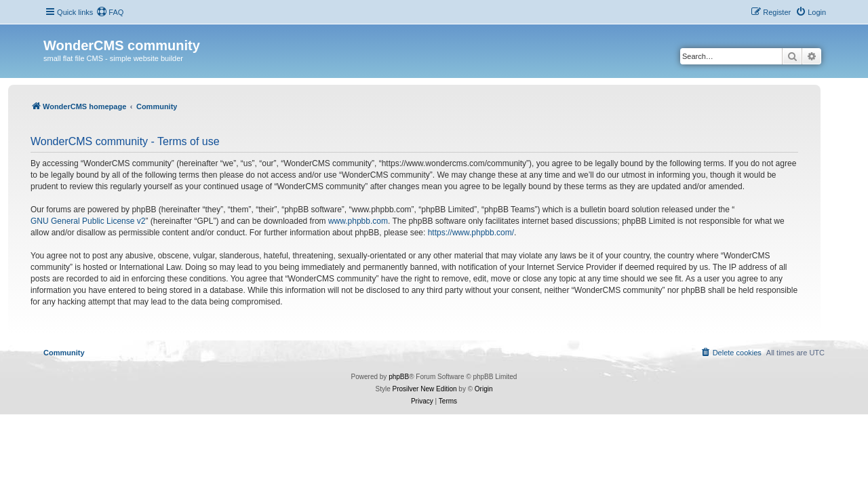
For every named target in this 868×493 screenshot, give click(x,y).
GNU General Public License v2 (88, 221)
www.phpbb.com (358, 221)
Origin (484, 389)
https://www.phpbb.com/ (471, 233)
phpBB (399, 377)
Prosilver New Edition (425, 389)
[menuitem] (110, 12)
